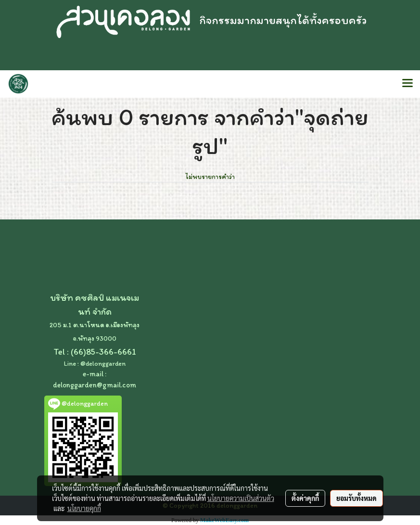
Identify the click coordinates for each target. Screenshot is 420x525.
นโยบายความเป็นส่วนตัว (241, 498)
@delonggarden (103, 364)
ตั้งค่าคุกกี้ (305, 498)
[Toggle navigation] (407, 84)
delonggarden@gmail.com (95, 385)
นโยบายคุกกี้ (84, 508)
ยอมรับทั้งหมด (356, 498)
